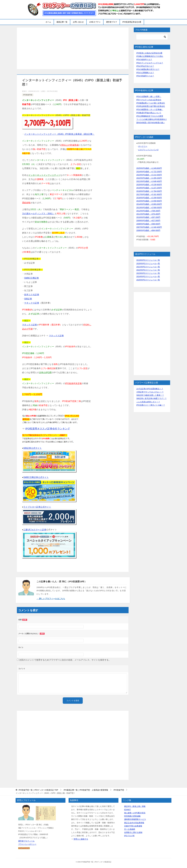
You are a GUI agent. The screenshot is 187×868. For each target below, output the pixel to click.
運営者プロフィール (26, 841)
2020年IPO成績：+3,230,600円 (149, 185)
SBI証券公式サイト (33, 448)
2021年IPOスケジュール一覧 (148, 267)
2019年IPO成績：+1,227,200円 (149, 188)
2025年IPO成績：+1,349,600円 (149, 168)
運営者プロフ (112, 22)
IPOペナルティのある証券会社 (149, 100)
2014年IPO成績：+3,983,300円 (149, 204)
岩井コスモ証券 (32, 295)
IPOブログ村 (129, 836)
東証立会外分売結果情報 (134, 823)
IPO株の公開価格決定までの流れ (150, 56)
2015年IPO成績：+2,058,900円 (149, 201)
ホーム (48, 22)
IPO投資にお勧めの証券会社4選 (149, 53)
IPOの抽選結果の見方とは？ (148, 69)
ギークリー (143, 146)
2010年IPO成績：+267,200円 (148, 217)
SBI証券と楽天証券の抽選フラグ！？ (151, 398)
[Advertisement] (73, 48)
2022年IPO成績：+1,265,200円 (149, 178)
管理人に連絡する (81, 839)
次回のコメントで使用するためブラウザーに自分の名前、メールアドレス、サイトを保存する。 (65, 660)
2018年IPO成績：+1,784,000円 (149, 191)
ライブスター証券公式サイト (37, 507)
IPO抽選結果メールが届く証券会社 (151, 103)
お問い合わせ (78, 22)
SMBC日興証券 (31, 278)
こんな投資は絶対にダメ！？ (148, 402)
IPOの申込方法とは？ (145, 66)
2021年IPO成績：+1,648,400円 (149, 181)
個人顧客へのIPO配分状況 (135, 813)
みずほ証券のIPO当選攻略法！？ (150, 389)
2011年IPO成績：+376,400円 (148, 214)
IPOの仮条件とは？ (144, 59)
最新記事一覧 (62, 22)
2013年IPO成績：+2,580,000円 (149, 208)
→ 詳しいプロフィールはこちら (51, 599)
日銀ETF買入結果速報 (133, 826)
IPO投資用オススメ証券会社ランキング (48, 429)
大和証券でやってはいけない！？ (150, 392)
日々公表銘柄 (130, 829)
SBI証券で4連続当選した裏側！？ (150, 395)
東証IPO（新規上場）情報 (135, 806)
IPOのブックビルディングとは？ (150, 63)
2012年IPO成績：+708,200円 (148, 211)
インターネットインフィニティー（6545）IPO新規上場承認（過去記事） (59, 134)
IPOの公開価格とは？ (145, 73)
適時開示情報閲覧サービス (135, 819)
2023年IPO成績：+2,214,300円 (149, 175)
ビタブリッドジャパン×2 (148, 150)
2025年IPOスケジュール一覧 (148, 280)
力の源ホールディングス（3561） (38, 214)
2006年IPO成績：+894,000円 (148, 230)
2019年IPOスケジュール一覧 (148, 260)
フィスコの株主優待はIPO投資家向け (152, 119)
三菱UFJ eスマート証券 (35, 530)
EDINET (127, 810)
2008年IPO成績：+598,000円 (148, 224)
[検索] (152, 37)
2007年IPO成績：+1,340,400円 (149, 227)
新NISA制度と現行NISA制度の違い (151, 123)
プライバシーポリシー (27, 844)
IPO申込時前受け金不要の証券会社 (151, 106)
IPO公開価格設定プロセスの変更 (150, 116)
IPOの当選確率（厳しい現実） (149, 96)
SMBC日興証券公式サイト (36, 477)
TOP (38, 790)
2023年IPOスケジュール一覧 (148, 273)
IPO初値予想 (28, 95)
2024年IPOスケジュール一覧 (148, 276)
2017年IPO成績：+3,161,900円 (149, 194)
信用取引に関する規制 (133, 832)
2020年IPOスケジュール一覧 (148, 263)
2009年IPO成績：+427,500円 (148, 221)
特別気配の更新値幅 (132, 816)
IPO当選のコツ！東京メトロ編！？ (151, 405)
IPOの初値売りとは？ (145, 76)
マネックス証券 (32, 303)
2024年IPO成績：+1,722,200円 (149, 172)
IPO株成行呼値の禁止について (149, 113)
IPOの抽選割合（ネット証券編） (150, 109)
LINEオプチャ (95, 22)
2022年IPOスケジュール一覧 (148, 270)
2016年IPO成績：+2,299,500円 (149, 198)
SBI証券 (28, 299)
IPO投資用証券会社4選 (132, 22)
